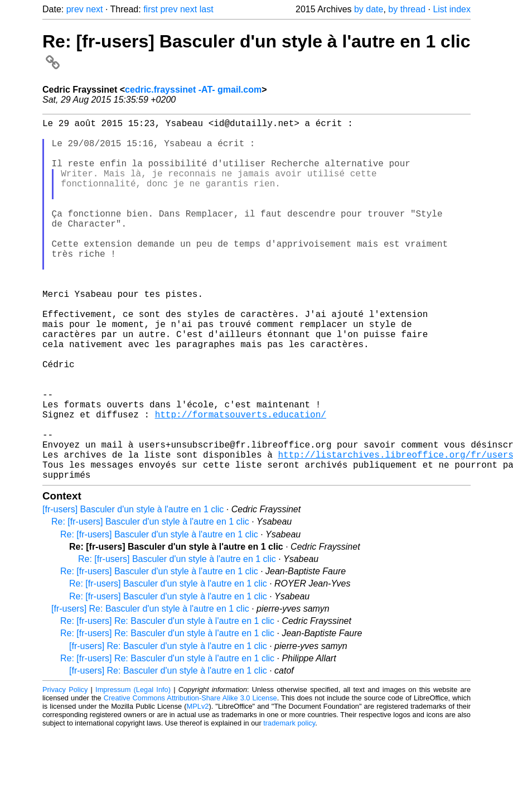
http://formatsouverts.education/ (241, 481)
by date (369, 9)
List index (452, 9)
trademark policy (289, 803)
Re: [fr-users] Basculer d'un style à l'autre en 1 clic (150, 602)
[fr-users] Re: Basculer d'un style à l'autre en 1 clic (150, 689)
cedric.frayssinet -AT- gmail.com (193, 90)
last (207, 9)
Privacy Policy (65, 770)
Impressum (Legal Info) (133, 770)
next (94, 9)
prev (75, 9)
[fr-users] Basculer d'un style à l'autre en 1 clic (133, 590)
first (151, 9)
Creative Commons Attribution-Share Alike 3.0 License (190, 778)
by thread (407, 9)
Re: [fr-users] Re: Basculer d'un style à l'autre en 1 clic (167, 701)
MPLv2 (198, 787)
